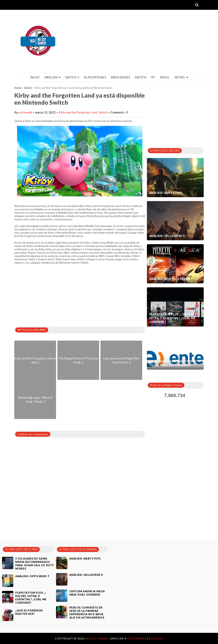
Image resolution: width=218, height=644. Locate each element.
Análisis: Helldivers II (167, 236)
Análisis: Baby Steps (166, 193)
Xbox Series (120, 77)
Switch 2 (72, 77)
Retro (181, 77)
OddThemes (137, 638)
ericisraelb (25, 112)
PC (153, 77)
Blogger (156, 638)
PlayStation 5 (95, 77)
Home (18, 88)
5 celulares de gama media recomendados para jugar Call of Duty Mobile (35, 564)
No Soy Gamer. (98, 638)
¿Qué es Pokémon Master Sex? (29, 612)
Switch (141, 77)
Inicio (35, 77)
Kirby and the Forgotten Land (78, 112)
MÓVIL (165, 77)
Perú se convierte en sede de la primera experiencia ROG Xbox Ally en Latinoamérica (87, 613)
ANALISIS (52, 77)
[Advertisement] (176, 113)
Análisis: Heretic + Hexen (170, 279)
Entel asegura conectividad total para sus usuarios (173, 363)
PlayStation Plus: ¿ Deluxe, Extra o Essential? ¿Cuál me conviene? (172, 318)
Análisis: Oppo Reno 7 (32, 576)
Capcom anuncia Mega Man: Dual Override (87, 593)
